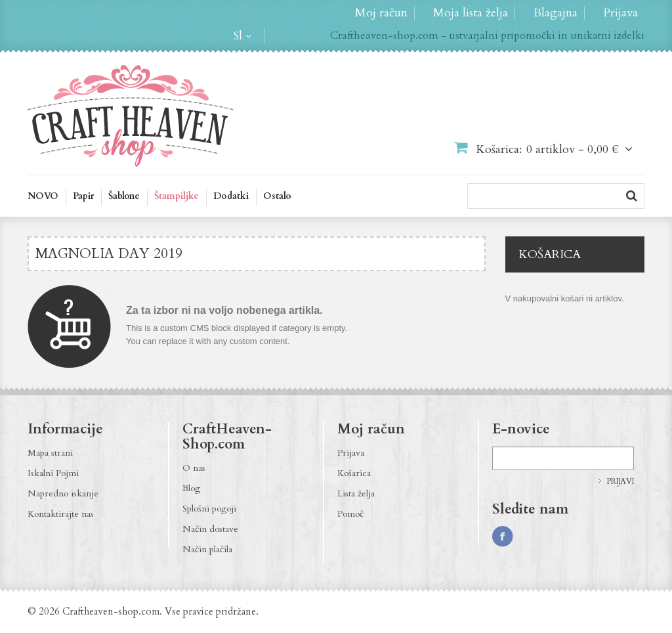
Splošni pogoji (209, 509)
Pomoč (350, 514)
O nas (194, 468)
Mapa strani (50, 453)
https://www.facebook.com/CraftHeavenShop (503, 536)
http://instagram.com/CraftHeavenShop (528, 536)
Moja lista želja (471, 13)
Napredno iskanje (63, 493)
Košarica (354, 473)
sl (238, 36)
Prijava (620, 13)
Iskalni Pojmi (53, 473)
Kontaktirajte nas (61, 514)
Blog (191, 488)
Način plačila (207, 549)
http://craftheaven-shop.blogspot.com (579, 536)
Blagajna (556, 13)
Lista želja (356, 493)
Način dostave (210, 529)
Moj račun (381, 13)
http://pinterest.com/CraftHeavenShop (554, 536)
